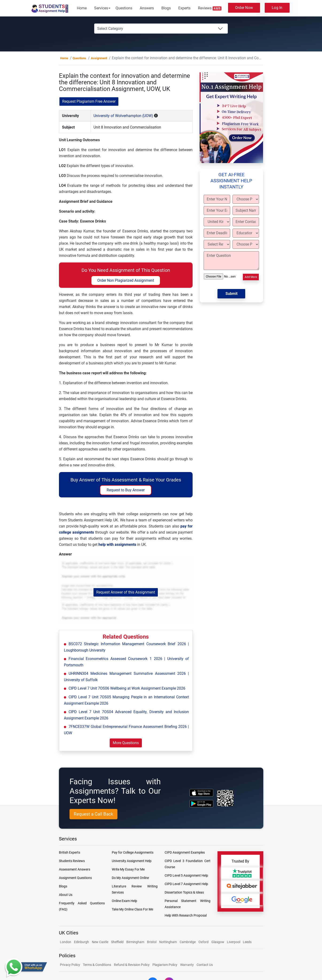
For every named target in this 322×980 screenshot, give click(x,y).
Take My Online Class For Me (132, 909)
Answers (147, 8)
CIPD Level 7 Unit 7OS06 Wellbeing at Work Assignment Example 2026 (127, 688)
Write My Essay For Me (128, 869)
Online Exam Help (124, 901)
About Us (66, 895)
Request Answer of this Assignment (126, 592)
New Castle (100, 942)
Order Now (244, 8)
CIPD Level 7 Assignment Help (186, 884)
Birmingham (135, 942)
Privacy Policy (70, 965)
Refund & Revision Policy (132, 965)
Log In (277, 8)
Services (101, 8)
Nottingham (168, 942)
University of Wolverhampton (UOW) (123, 116)
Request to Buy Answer (126, 490)
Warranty (187, 965)
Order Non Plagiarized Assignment (126, 280)
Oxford (204, 942)
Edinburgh (81, 942)
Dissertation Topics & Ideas (184, 892)
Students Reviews (72, 861)
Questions (124, 8)
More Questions (126, 743)
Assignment (99, 58)
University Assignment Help (132, 861)
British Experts (70, 852)
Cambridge (188, 942)
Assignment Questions (75, 878)
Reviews (210, 8)
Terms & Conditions (97, 965)
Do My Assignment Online (130, 878)
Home (82, 8)
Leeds (247, 942)
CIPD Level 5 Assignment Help (186, 875)
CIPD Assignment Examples (185, 852)
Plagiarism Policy (165, 965)
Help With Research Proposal (186, 915)
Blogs (166, 8)
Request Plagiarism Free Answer (89, 101)
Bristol (152, 942)
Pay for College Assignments (133, 852)
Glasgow (218, 942)
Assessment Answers (75, 869)
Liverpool (234, 942)
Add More (251, 277)
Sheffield (117, 942)
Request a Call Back (93, 814)
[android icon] (201, 804)
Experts (184, 8)
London (66, 942)
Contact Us (205, 965)
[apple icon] (201, 793)
